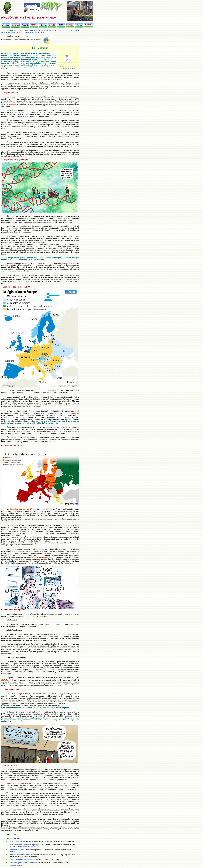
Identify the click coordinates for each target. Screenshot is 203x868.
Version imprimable (68, 62)
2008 (41, 30)
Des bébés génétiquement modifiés (23, 863)
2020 (18, 32)
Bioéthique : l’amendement (20, 855)
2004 (21, 30)
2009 (46, 30)
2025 (42, 32)
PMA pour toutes (16, 842)
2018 (13, 32)
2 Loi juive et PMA (68, 69)
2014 (72, 30)
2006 (31, 30)
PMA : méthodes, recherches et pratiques (25, 845)
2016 (3, 32)
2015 (77, 30)
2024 (37, 32)
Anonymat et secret (17, 850)
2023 (32, 32)
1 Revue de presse (68, 67)
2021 (22, 32)
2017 (8, 32)
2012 (61, 30)
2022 (27, 32)
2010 (51, 30)
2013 (67, 30)
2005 (26, 30)
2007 (36, 30)
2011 (56, 30)
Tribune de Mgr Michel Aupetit (21, 860)
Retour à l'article (16, 866)
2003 (15, 30)
